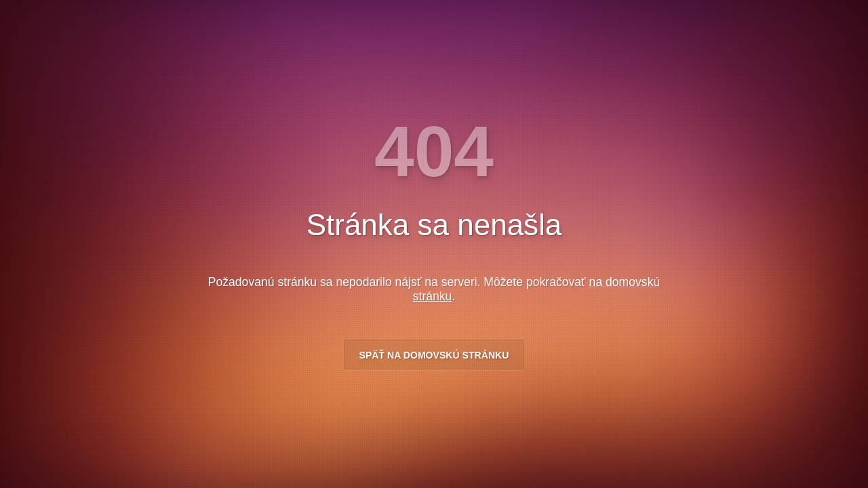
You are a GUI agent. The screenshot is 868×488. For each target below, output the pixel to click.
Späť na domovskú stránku (434, 355)
